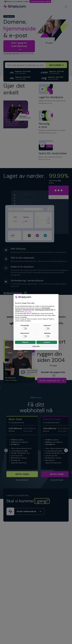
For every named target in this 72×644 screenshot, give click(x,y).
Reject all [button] (25, 342)
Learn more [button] (36, 346)
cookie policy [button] (28, 312)
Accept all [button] (47, 342)
